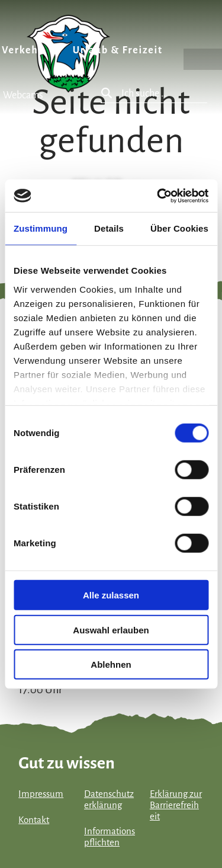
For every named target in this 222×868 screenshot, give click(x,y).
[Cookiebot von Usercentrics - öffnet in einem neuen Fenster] (158, 196)
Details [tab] (109, 228)
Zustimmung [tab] (41, 228)
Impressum (41, 794)
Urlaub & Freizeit (118, 50)
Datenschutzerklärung (109, 800)
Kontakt (34, 820)
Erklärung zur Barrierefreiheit (176, 805)
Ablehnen (111, 664)
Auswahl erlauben (111, 630)
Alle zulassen (111, 595)
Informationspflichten (110, 837)
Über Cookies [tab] (179, 228)
